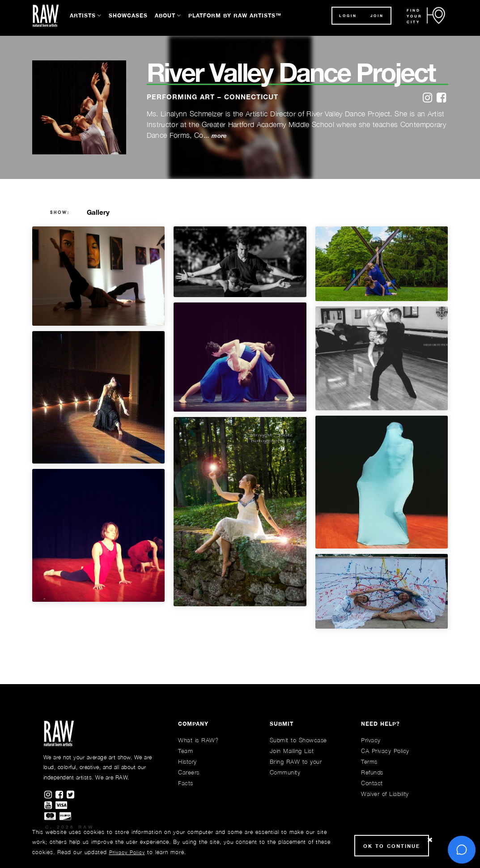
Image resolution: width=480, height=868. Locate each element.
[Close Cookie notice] (430, 840)
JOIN (377, 16)
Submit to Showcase (298, 740)
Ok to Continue (392, 846)
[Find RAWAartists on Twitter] (71, 795)
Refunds (372, 772)
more (219, 136)
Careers (189, 772)
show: (60, 213)
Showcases (128, 15)
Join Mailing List (292, 751)
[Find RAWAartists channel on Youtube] (50, 806)
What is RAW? (198, 740)
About (165, 15)
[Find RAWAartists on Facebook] (61, 795)
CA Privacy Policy (385, 751)
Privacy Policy (127, 852)
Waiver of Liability (385, 794)
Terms (369, 762)
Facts (186, 783)
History (187, 762)
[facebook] (441, 98)
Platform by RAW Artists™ (235, 15)
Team (185, 751)
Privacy (371, 740)
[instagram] (427, 98)
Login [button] (348, 16)
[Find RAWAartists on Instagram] (50, 795)
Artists (83, 15)
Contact (372, 783)
